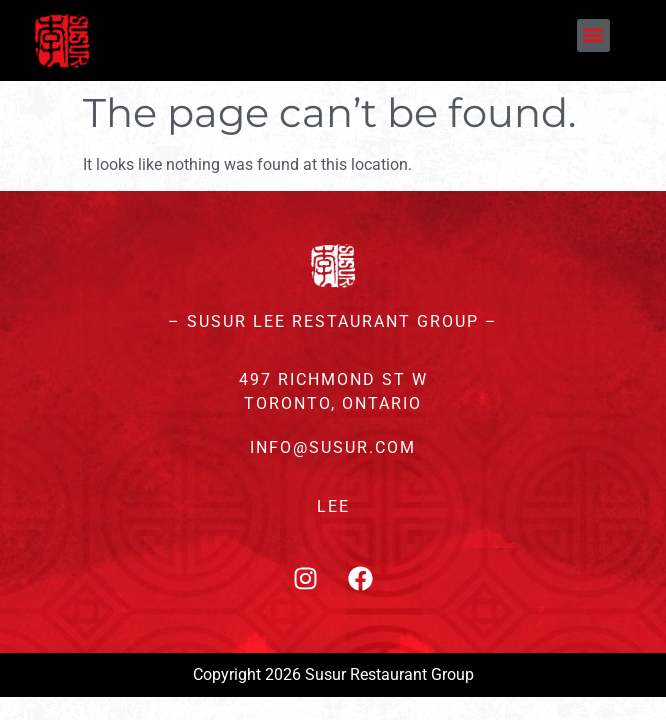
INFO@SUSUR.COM (333, 447)
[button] (593, 35)
